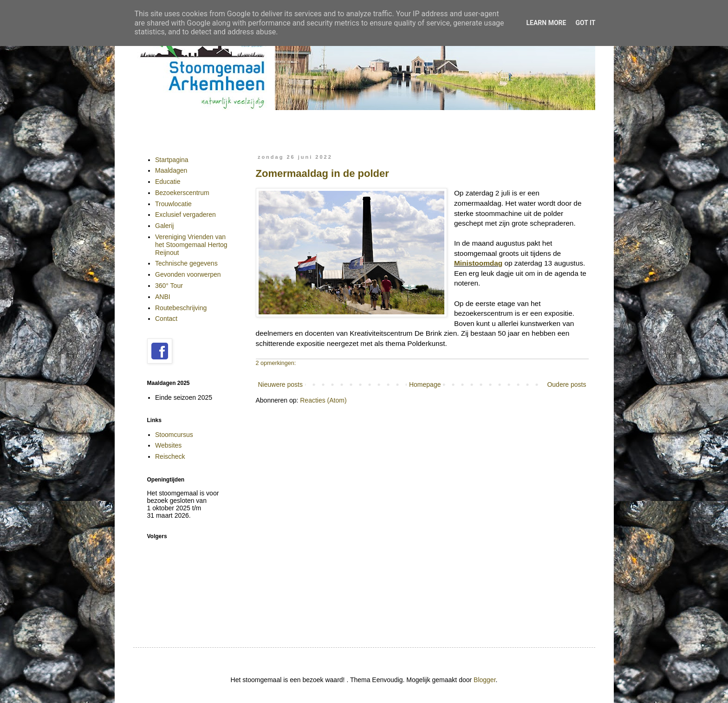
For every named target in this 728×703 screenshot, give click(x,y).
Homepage (425, 384)
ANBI (163, 297)
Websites (168, 445)
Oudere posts (566, 384)
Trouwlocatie (173, 204)
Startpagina (172, 160)
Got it (585, 23)
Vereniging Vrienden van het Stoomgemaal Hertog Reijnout (191, 245)
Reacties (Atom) (323, 400)
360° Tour (169, 286)
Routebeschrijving (181, 308)
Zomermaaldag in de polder (322, 173)
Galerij (164, 226)
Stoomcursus (174, 435)
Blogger (484, 680)
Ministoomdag (478, 263)
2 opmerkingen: (276, 363)
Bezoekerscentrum (182, 193)
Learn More (546, 23)
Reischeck (170, 456)
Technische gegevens (186, 263)
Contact (166, 319)
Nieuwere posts (281, 384)
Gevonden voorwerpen (188, 274)
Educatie (168, 182)
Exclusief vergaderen (185, 215)
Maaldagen (171, 170)
